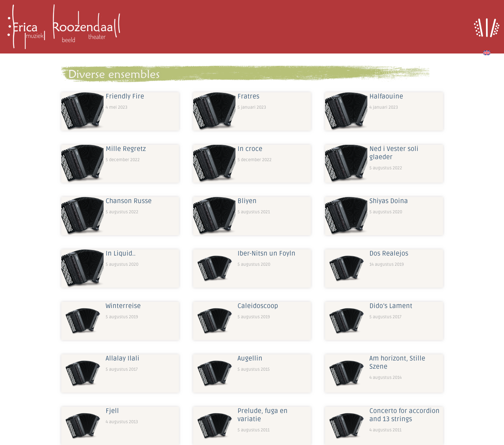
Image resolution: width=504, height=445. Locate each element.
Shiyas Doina (389, 201)
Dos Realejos (389, 254)
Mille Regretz (126, 149)
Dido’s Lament (391, 306)
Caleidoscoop (258, 306)
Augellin (250, 358)
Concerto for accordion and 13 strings (404, 415)
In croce (250, 149)
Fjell (112, 411)
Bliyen (247, 201)
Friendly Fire (125, 96)
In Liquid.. (121, 254)
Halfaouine (386, 96)
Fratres (248, 96)
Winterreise (123, 306)
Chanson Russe (129, 201)
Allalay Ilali (123, 358)
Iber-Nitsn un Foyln (266, 254)
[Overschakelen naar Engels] (487, 52)
